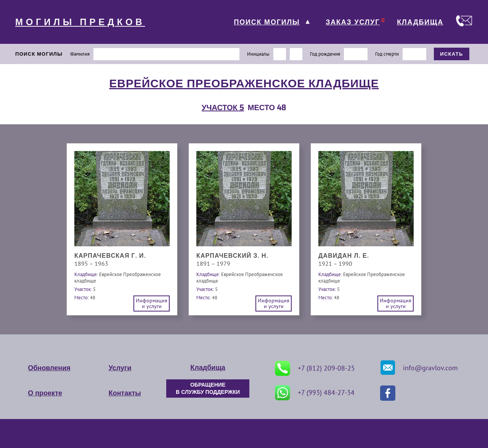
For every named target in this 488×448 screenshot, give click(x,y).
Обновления (49, 368)
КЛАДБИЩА (420, 22)
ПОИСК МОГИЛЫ (267, 22)
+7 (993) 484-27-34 (315, 393)
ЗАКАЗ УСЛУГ (353, 22)
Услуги (120, 368)
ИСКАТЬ (452, 54)
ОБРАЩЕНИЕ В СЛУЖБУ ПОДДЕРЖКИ (208, 389)
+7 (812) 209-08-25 (315, 368)
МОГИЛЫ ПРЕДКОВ (80, 22)
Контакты (125, 393)
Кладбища (208, 368)
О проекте (45, 393)
